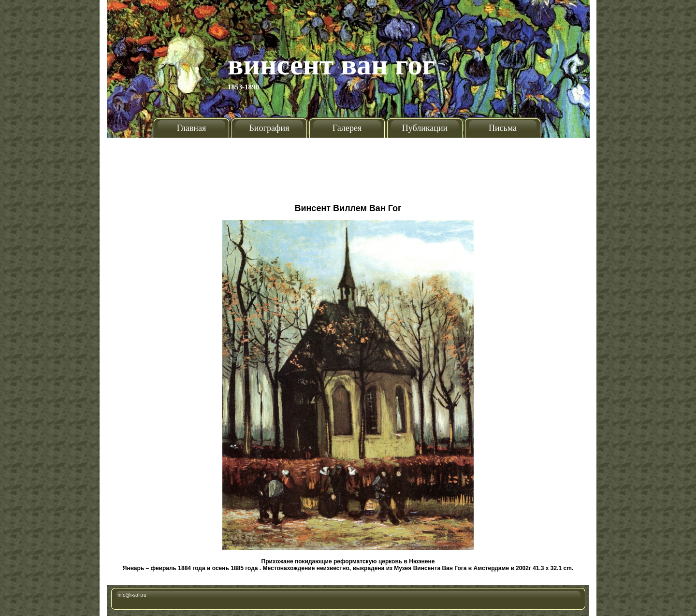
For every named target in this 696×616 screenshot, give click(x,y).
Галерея (347, 128)
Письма (503, 128)
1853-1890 (243, 87)
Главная (191, 128)
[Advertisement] (348, 167)
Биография (269, 128)
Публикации (425, 128)
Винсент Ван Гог (332, 65)
